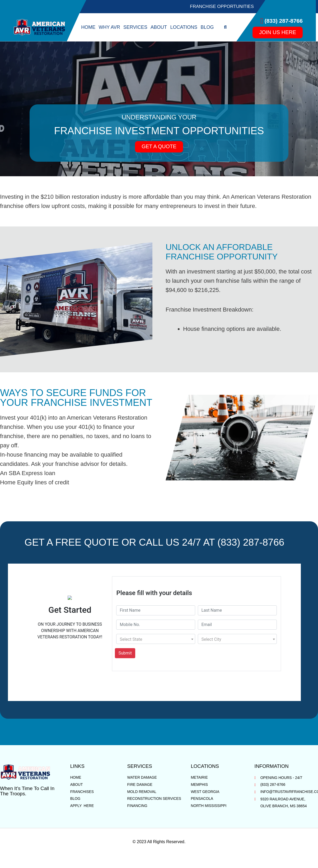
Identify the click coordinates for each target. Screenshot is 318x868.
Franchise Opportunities (222, 6)
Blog (207, 27)
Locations (184, 27)
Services (135, 27)
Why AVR (109, 27)
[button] (225, 27)
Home (88, 27)
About (159, 27)
